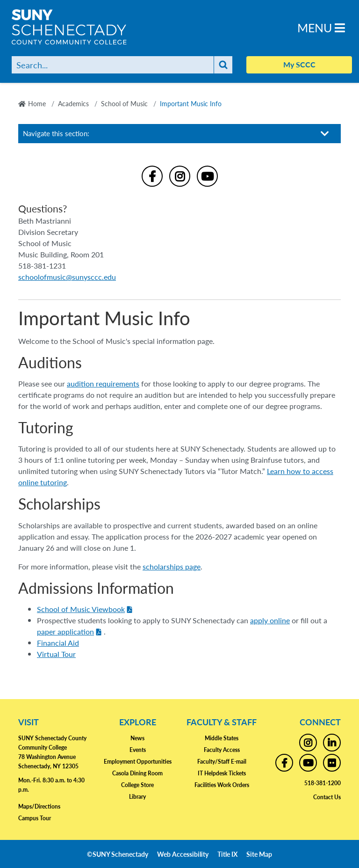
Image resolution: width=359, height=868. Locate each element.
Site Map (259, 854)
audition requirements (103, 383)
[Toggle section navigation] (325, 134)
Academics (73, 103)
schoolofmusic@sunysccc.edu (67, 277)
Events (138, 750)
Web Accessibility (183, 854)
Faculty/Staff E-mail (222, 762)
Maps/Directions (39, 806)
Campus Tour (35, 818)
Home (37, 103)
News (137, 738)
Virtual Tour (56, 654)
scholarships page (172, 566)
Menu (321, 27)
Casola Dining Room (137, 773)
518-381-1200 (323, 783)
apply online (270, 620)
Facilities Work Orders (222, 785)
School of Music (124, 103)
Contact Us (327, 797)
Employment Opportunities (138, 762)
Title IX (227, 854)
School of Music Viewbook (81, 609)
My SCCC (299, 64)
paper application (65, 631)
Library (137, 797)
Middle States (222, 738)
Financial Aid (58, 643)
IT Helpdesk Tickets (222, 773)
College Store (137, 785)
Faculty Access (222, 750)
